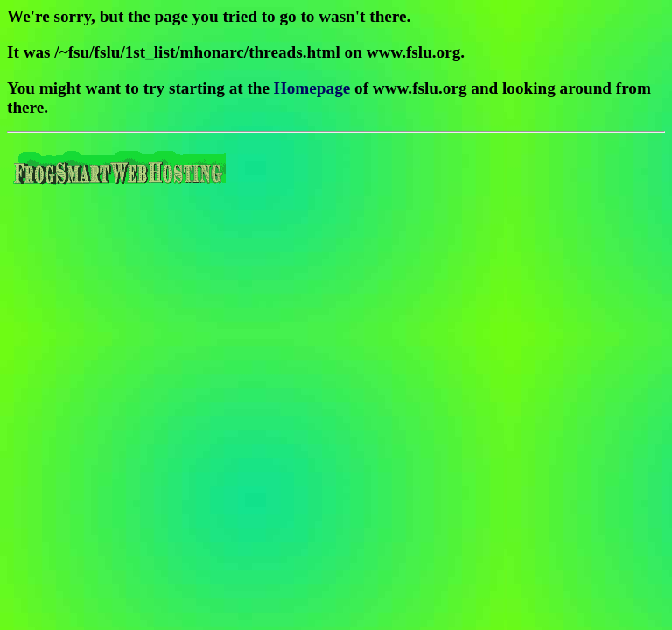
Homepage (312, 88)
